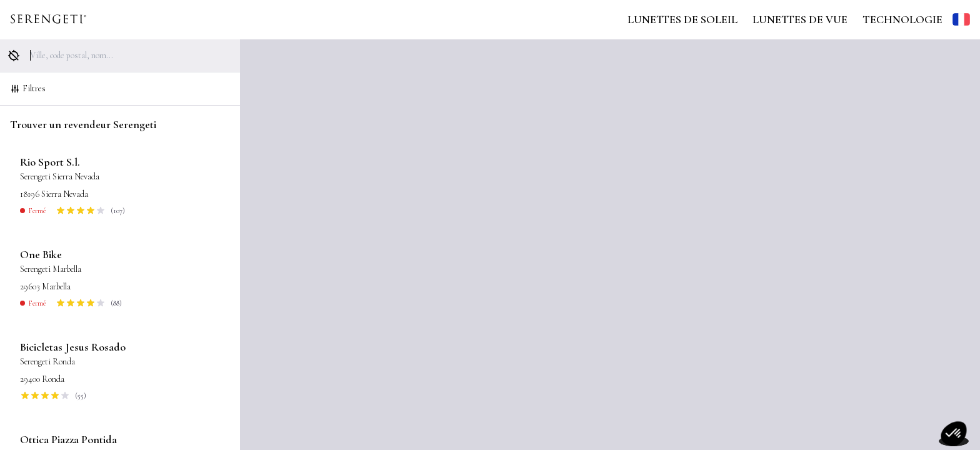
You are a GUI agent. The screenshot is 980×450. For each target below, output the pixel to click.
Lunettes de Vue (800, 19)
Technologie (902, 19)
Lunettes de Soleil (682, 19)
